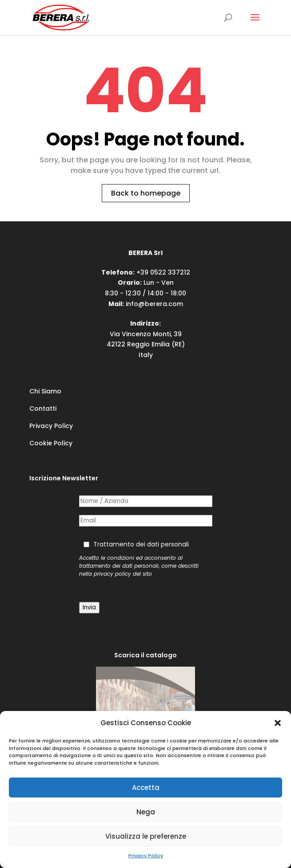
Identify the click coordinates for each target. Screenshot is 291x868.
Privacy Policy (146, 856)
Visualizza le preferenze (146, 836)
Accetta (146, 787)
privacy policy (112, 574)
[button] (278, 723)
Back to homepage (146, 193)
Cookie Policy (51, 443)
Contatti (43, 408)
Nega (146, 812)
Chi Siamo (45, 391)
